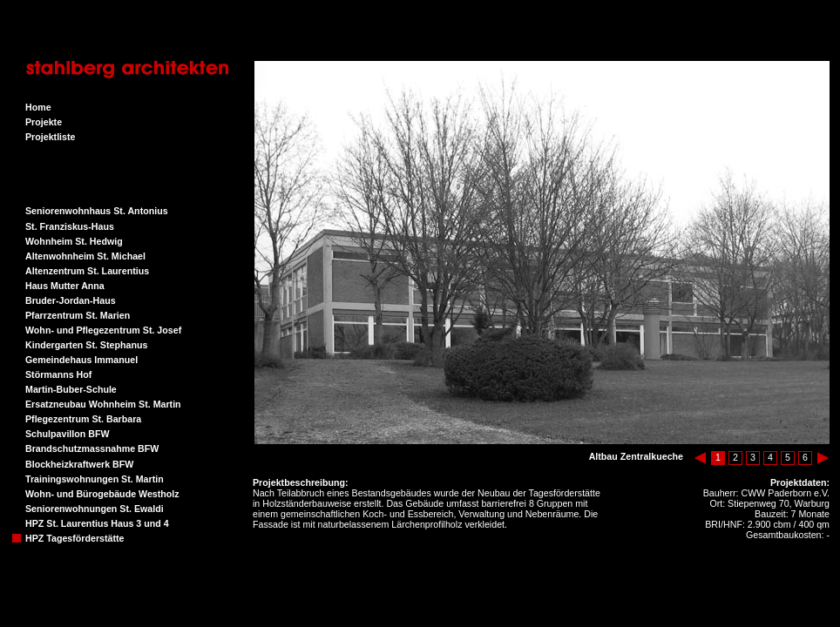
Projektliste (50, 137)
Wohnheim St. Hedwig (74, 241)
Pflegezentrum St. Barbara (83, 419)
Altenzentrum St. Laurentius (87, 271)
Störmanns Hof (58, 374)
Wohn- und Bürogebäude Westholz (102, 494)
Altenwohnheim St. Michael (85, 256)
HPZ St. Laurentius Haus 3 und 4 (97, 523)
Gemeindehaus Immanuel (81, 360)
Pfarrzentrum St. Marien (78, 315)
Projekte (44, 122)
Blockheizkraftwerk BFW (79, 464)
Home (38, 107)
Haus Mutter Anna (65, 286)
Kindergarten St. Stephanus (86, 345)
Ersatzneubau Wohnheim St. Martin (103, 404)
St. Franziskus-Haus (70, 226)
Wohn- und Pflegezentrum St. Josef (103, 330)
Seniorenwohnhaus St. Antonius (97, 211)
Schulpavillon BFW (68, 434)
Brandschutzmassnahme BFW (92, 448)
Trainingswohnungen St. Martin (95, 479)
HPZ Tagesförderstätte (75, 538)
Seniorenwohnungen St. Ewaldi (95, 509)
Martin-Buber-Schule (71, 389)
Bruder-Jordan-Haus (71, 300)
